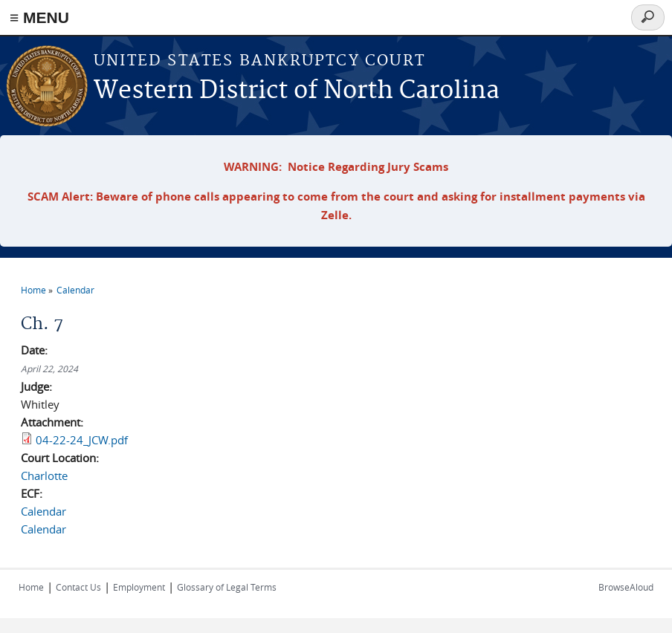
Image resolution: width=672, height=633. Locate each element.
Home (33, 290)
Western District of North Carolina (297, 91)
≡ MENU (39, 17)
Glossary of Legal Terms (227, 587)
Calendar (75, 290)
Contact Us (78, 587)
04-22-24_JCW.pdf (82, 440)
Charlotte (44, 475)
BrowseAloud (626, 587)
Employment (139, 587)
